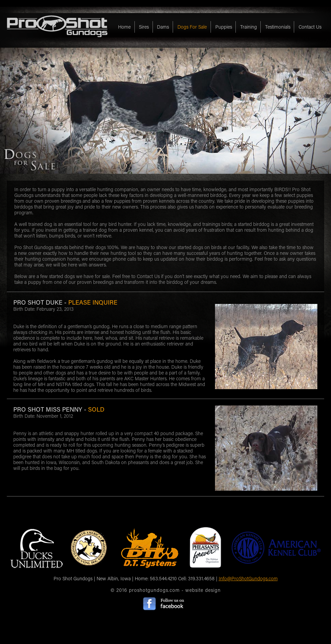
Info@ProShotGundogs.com (248, 578)
